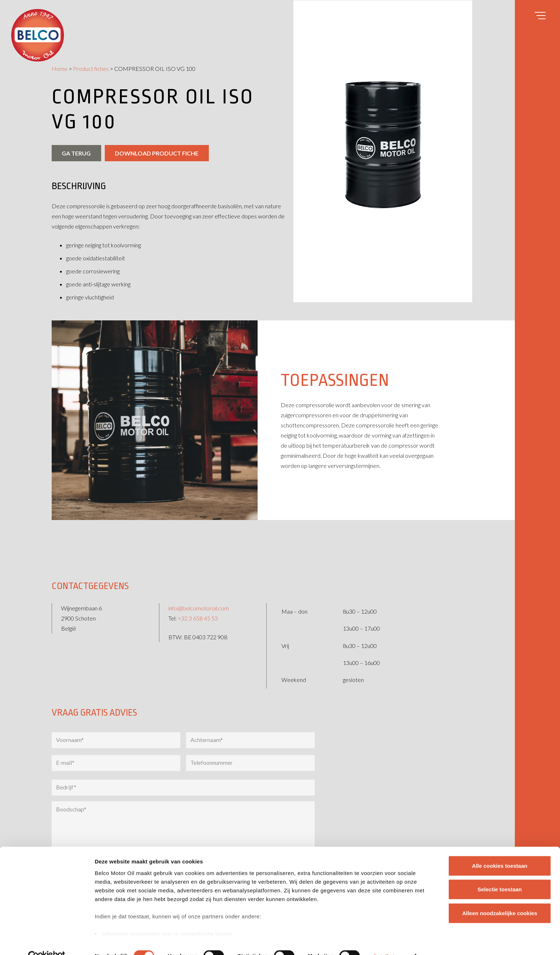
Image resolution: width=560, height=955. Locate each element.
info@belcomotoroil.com (199, 602)
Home (60, 69)
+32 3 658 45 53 (198, 612)
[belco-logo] (38, 35)
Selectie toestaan (500, 874)
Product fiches (91, 69)
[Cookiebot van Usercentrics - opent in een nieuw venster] (47, 941)
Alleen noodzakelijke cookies (500, 898)
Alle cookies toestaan (499, 850)
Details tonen (390, 941)
